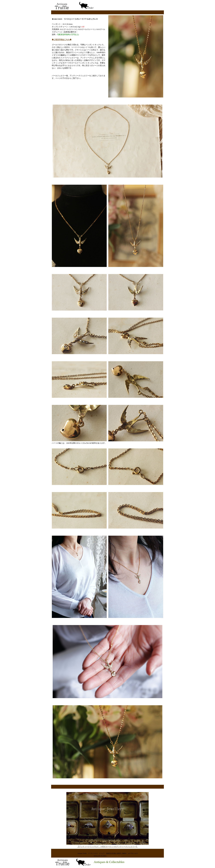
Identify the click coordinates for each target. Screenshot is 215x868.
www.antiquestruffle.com (114, 856)
